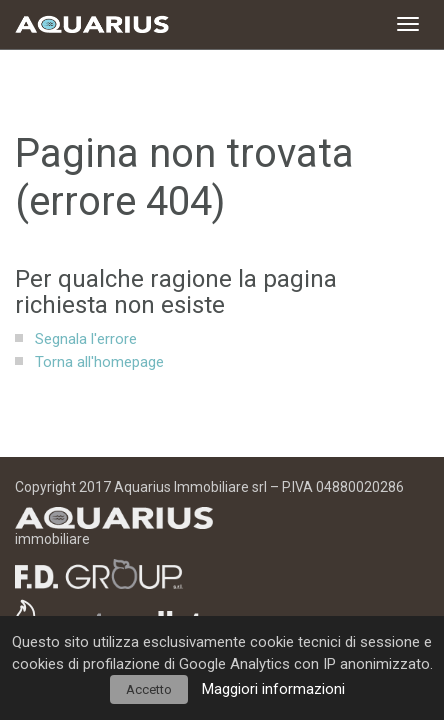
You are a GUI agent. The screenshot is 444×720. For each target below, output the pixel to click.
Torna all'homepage (99, 362)
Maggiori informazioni (273, 689)
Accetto (149, 689)
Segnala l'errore (86, 339)
